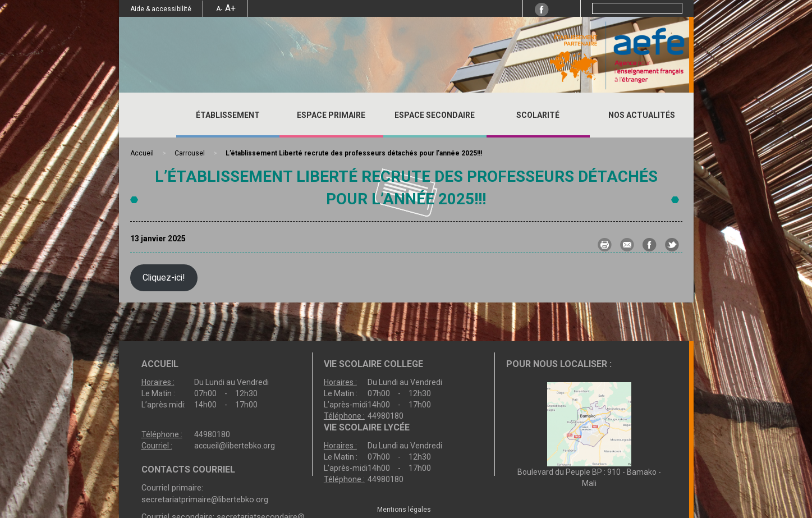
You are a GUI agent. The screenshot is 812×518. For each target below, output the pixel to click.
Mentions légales (404, 510)
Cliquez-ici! (164, 278)
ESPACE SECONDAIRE (435, 115)
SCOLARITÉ (538, 115)
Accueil (148, 115)
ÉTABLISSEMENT (228, 115)
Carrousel (190, 153)
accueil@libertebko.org (235, 446)
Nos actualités (642, 115)
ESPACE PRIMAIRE (331, 115)
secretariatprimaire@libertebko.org (205, 499)
